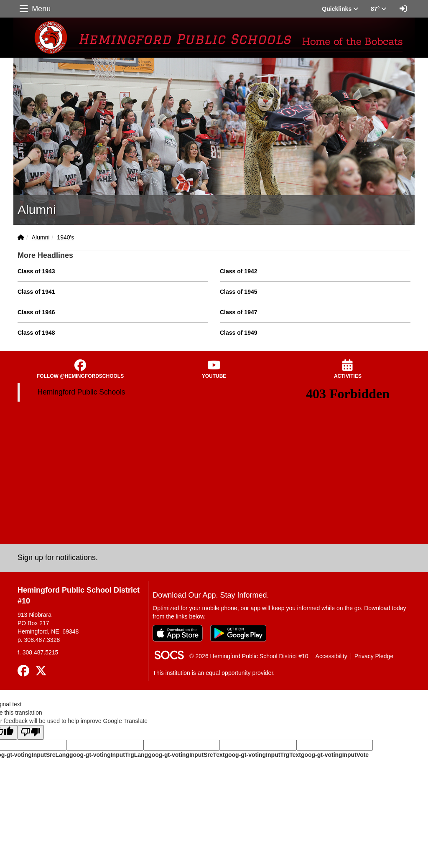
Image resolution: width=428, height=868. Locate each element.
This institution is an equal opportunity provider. (214, 673)
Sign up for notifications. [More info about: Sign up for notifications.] (58, 557)
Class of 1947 (239, 312)
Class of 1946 (36, 312)
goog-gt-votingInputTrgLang (109, 755)
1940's (65, 237)
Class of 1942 (239, 271)
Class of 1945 (239, 292)
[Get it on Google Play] (238, 633)
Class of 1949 (239, 333)
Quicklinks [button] (340, 9)
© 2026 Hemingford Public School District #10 (249, 656)
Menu (34, 9)
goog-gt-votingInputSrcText (186, 755)
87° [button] (378, 9)
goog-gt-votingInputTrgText (262, 755)
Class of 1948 (36, 333)
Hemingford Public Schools (81, 392)
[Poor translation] (31, 732)
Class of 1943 (36, 271)
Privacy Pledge (374, 656)
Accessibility (331, 656)
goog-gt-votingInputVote (335, 755)
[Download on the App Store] (178, 633)
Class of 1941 (36, 292)
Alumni (41, 237)
